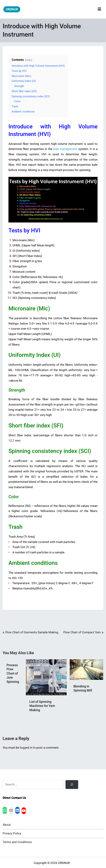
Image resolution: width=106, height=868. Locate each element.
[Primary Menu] (99, 9)
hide (29, 60)
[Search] (72, 785)
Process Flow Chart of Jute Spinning (13, 673)
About (7, 825)
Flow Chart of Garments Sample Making (32, 632)
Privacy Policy (12, 833)
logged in (26, 748)
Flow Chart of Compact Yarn (82, 632)
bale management (65, 149)
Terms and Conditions (17, 842)
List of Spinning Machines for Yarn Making (42, 706)
